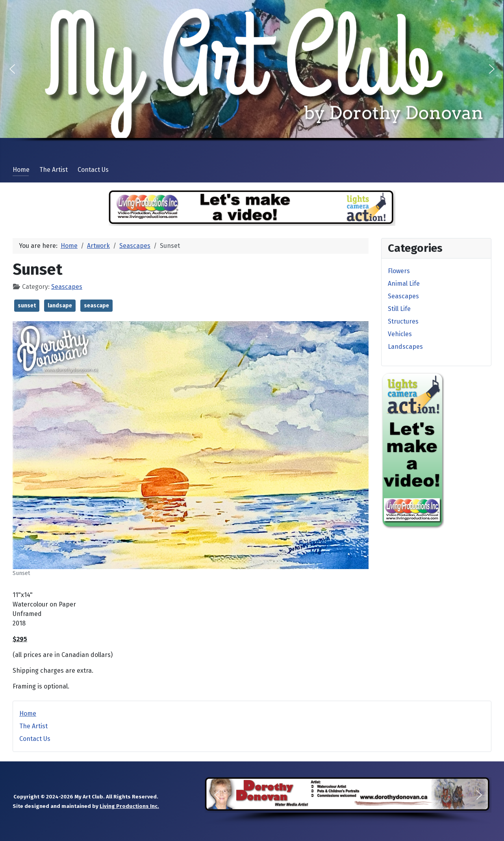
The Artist (54, 170)
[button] (12, 69)
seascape (96, 306)
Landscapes (405, 347)
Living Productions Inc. (129, 806)
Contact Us (93, 170)
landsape (60, 306)
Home (21, 170)
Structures (403, 321)
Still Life (399, 309)
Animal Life (404, 284)
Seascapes (67, 287)
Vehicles (400, 334)
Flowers (399, 271)
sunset (27, 306)
